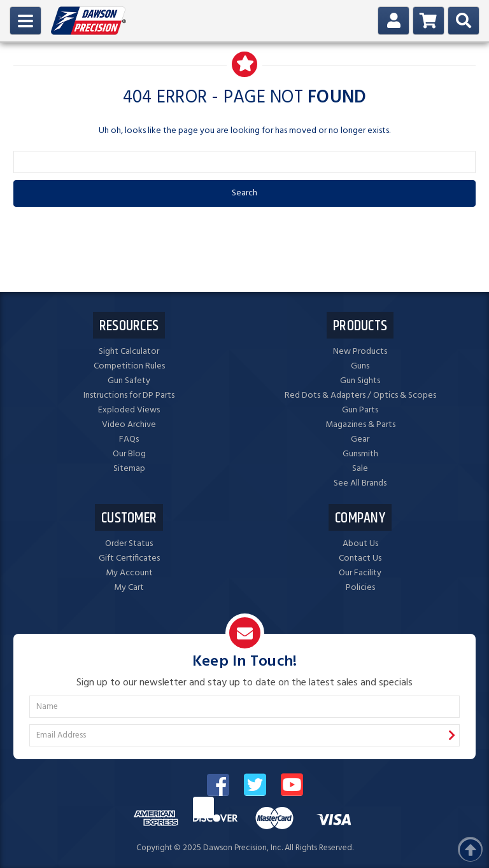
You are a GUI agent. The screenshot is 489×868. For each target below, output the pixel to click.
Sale (360, 469)
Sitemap (129, 469)
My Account (129, 573)
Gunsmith (360, 454)
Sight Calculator (129, 352)
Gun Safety (129, 381)
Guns (360, 366)
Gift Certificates (129, 558)
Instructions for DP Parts (129, 395)
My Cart (129, 588)
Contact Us (360, 558)
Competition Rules (129, 366)
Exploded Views (129, 410)
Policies (360, 588)
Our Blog (129, 454)
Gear (360, 439)
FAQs (129, 439)
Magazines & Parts (360, 425)
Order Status (129, 544)
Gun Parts (360, 410)
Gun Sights (360, 381)
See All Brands (360, 483)
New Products (360, 352)
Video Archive (129, 425)
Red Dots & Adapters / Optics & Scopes (360, 395)
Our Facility (360, 573)
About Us (360, 544)
